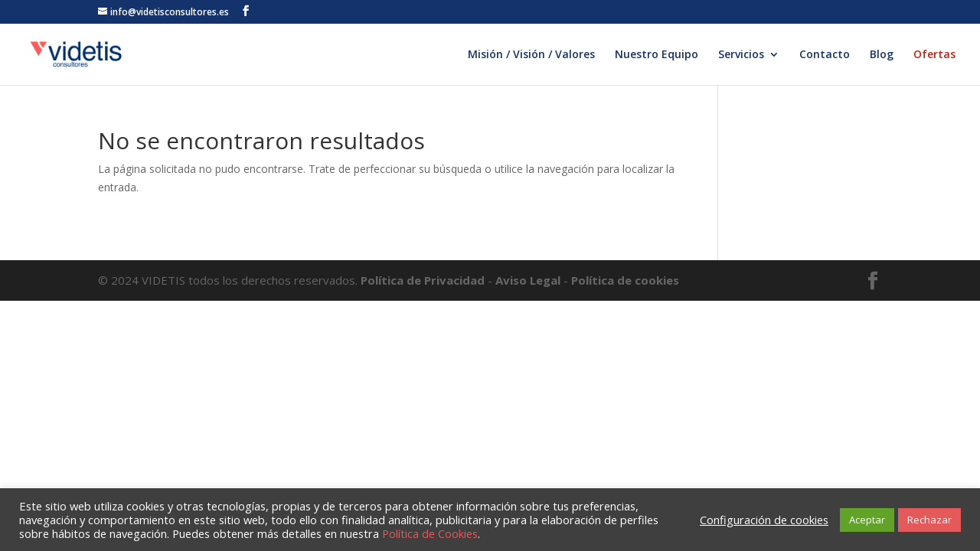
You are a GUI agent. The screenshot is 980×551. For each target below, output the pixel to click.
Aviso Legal (528, 280)
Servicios (741, 55)
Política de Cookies (430, 533)
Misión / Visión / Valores (531, 55)
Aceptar (867, 520)
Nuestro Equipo (657, 55)
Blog (882, 55)
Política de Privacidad (424, 280)
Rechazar (929, 520)
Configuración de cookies (764, 520)
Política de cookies (625, 280)
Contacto (825, 55)
